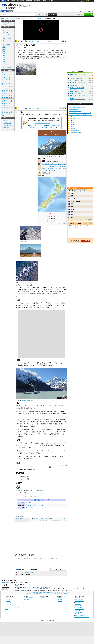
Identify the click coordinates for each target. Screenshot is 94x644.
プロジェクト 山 (53, 221)
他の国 (37, 57)
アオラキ (29, 53)
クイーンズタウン (37, 445)
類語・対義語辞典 (11, 1)
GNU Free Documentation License (43, 588)
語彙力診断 (7, 127)
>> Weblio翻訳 (89, 223)
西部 (40, 50)
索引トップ (31, 41)
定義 (72, 212)
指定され (23, 57)
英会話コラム (7, 121)
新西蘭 (71, 94)
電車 (4, 37)
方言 (4, 66)
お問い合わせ (44, 598)
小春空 (72, 193)
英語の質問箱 (7, 125)
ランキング (44, 41)
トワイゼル (73, 80)
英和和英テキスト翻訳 (25, 555)
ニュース (44, 126)
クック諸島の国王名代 (75, 132)
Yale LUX (32, 508)
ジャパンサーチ (45, 128)
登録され (39, 59)
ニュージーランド (50, 161)
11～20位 (78, 191)
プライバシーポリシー (12, 604)
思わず (72, 209)
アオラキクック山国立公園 (77, 88)
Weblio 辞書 (85, 1)
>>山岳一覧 (63, 521)
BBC (21, 469)
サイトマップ (10, 606)
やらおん (73, 199)
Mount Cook (22, 50)
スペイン (38, 505)
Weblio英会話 (7, 123)
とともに (45, 57)
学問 (4, 47)
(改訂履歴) (36, 589)
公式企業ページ (61, 598)
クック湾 (72, 126)
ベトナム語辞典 (79, 612)
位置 (39, 164)
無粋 (72, 204)
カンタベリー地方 (21, 363)
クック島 (72, 122)
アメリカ (33, 505)
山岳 (32, 18)
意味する (59, 53)
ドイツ (27, 505)
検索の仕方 (9, 599)
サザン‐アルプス (74, 82)
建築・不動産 (7, 45)
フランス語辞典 (79, 607)
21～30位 (84, 191)
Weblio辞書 (23, 590)
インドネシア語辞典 (80, 609)
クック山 (37, 491)
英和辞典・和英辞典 (80, 601)
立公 (40, 57)
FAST (31, 503)
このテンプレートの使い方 (42, 123)
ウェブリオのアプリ (28, 598)
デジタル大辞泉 (23, 41)
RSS (53, 621)
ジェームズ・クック (55, 303)
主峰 (53, 50)
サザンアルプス (47, 50)
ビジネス (5, 30)
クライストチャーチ (25, 445)
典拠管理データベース (40, 500)
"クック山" (37, 126)
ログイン (77, 1)
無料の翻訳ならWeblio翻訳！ (26, 6)
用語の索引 (38, 41)
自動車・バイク (7, 39)
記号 (3, 115)
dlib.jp (38, 128)
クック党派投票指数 (75, 119)
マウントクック (48, 59)
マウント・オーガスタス (40, 518)
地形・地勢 (27, 18)
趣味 (4, 55)
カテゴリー (50, 108)
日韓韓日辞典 (37, 1)
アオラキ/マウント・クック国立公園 (30, 496)
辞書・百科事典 (7, 68)
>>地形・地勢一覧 (55, 521)
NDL (34, 128)
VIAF (27, 503)
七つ (38, 55)
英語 (31, 287)
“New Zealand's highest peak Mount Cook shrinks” (35, 467)
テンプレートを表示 (61, 224)
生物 (4, 59)
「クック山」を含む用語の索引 (25, 573)
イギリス (42, 303)
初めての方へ (83, 11)
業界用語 (5, 33)
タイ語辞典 (78, 611)
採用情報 (60, 601)
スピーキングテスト (9, 129)
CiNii (58, 126)
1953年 (50, 55)
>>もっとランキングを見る (86, 220)
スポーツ (5, 57)
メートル (54, 289)
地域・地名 (20, 18)
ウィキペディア (23, 108)
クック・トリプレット (75, 111)
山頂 (56, 291)
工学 (4, 43)
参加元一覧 (90, 11)
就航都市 (72, 99)
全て (3, 29)
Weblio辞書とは (10, 598)
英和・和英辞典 (20, 1)
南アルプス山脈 (46, 173)
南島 (33, 57)
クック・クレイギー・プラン (77, 107)
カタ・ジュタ (49, 518)
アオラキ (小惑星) (25, 479)
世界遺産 (26, 59)
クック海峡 (72, 124)
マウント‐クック (74, 75)
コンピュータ (7, 35)
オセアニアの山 (38, 18)
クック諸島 (72, 128)
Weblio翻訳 (78, 603)
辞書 (3, 1)
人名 (4, 63)
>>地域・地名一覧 (46, 521)
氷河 (30, 55)
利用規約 (9, 603)
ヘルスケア (6, 53)
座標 (63, 166)
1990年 (28, 57)
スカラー (53, 126)
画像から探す (27, 599)
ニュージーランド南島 (33, 50)
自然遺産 (32, 59)
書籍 (48, 126)
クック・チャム (74, 109)
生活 (4, 51)
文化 (4, 49)
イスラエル (45, 505)
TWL (52, 128)
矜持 (72, 215)
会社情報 (60, 599)
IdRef (27, 508)
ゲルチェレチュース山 (58, 518)
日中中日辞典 (29, 1)
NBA (72, 217)
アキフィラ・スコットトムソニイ (77, 96)
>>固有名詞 (38, 521)
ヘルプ (92, 1)
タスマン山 (73, 91)
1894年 (44, 175)
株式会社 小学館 (19, 586)
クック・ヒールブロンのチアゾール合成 (80, 113)
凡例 (49, 41)
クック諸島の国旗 (74, 130)
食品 (4, 61)
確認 (72, 207)
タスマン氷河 (73, 86)
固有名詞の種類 (12, 18)
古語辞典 (44, 1)
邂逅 (72, 196)
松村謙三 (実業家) (75, 201)
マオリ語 (23, 53)
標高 (57, 50)
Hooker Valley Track (28, 401)
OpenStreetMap (52, 219)
